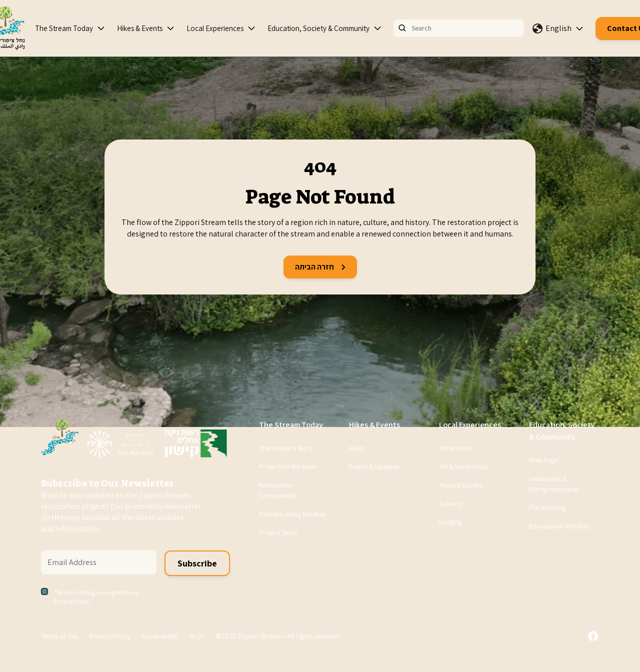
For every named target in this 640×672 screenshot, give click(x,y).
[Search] (459, 28)
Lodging (450, 522)
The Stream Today (64, 28)
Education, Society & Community (318, 28)
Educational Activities (559, 526)
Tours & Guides (461, 485)
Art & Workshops (463, 466)
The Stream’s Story (286, 448)
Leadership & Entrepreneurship (554, 484)
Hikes (357, 448)
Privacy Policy (110, 636)
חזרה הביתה (320, 267)
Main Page (543, 460)
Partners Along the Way (292, 514)
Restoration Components (277, 490)
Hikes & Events (140, 28)
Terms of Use (59, 636)
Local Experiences (215, 28)
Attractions (455, 448)
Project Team (278, 532)
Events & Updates (374, 466)
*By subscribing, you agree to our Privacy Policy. (96, 597)
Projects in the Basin (288, 466)
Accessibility (160, 636)
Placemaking (547, 507)
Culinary (450, 503)
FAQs (197, 636)
